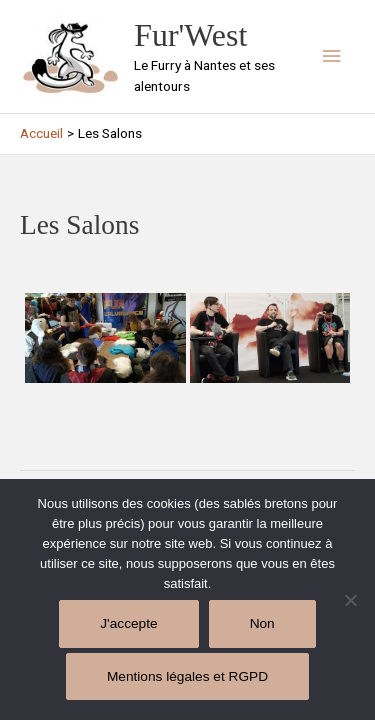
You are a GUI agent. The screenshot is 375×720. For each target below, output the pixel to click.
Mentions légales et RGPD (187, 676)
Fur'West (190, 35)
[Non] (350, 600)
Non (262, 623)
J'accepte (128, 623)
